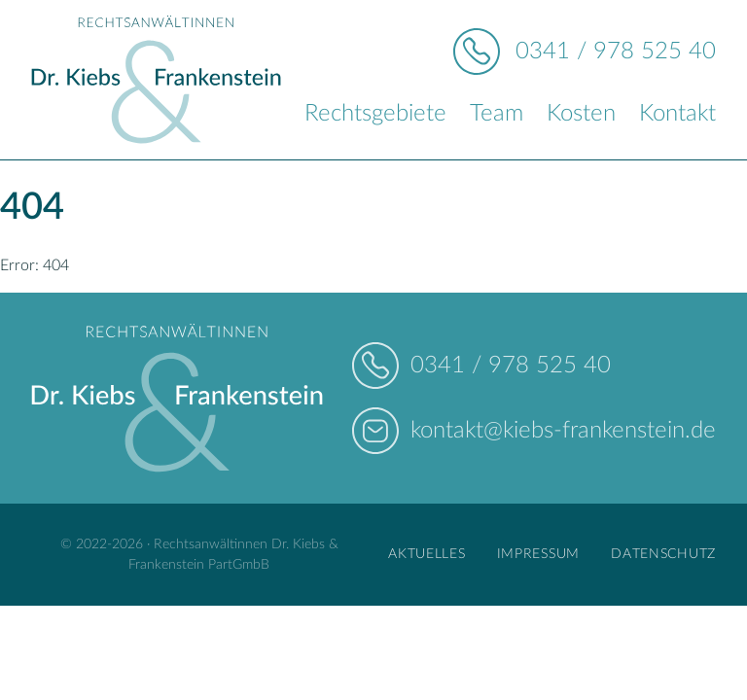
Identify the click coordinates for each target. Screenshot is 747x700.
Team (497, 114)
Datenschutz (663, 554)
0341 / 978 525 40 (616, 52)
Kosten (581, 114)
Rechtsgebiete (375, 114)
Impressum (538, 554)
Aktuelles (427, 554)
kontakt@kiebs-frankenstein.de (563, 431)
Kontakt (677, 114)
